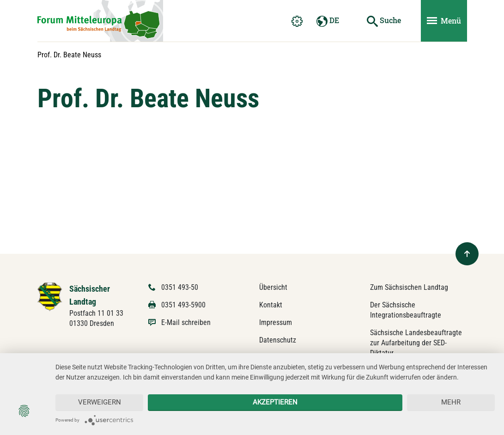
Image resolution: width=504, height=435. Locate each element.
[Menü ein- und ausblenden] (444, 21)
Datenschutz (278, 340)
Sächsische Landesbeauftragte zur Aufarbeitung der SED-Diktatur (416, 343)
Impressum (276, 322)
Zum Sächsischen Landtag (409, 287)
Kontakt (271, 305)
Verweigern (100, 402)
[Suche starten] (384, 21)
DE (328, 21)
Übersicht (273, 287)
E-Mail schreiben (186, 322)
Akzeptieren (275, 402)
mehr (451, 402)
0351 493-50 (180, 287)
